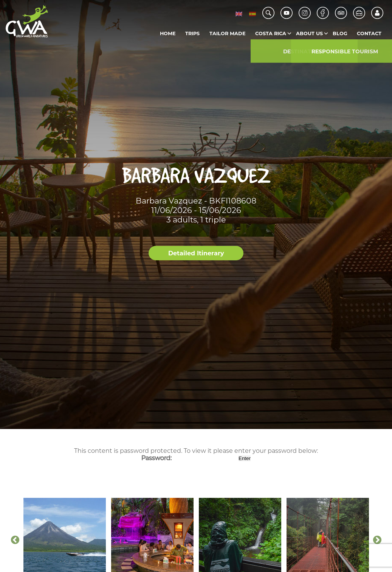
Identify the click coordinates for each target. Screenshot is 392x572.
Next (377, 540)
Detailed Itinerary (196, 253)
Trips (192, 33)
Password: (189, 458)
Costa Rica (271, 33)
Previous (15, 540)
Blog (340, 33)
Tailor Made (228, 33)
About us (309, 33)
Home (168, 33)
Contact (369, 33)
